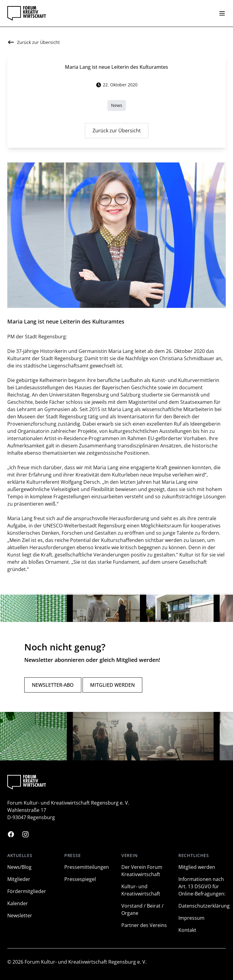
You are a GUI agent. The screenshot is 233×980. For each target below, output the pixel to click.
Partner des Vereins (144, 925)
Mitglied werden (112, 685)
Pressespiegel (80, 879)
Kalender (18, 903)
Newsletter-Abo (53, 685)
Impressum (191, 918)
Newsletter (20, 915)
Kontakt (187, 930)
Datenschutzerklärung (204, 906)
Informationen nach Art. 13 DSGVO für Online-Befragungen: (202, 886)
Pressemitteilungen (87, 867)
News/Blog (19, 867)
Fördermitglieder (27, 891)
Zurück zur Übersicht (117, 133)
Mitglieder (19, 879)
